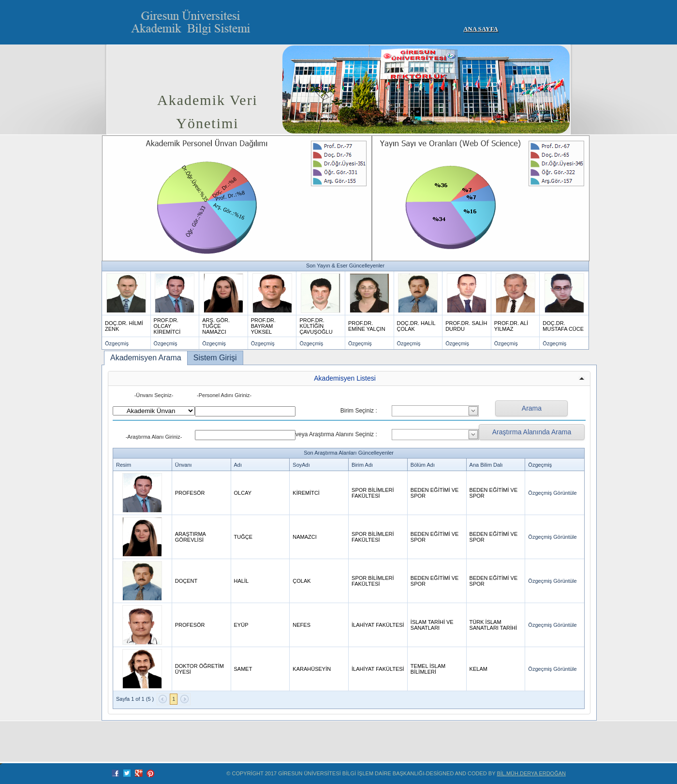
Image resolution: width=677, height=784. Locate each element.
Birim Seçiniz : (359, 411)
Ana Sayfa (481, 29)
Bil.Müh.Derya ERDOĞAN (531, 773)
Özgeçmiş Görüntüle (552, 493)
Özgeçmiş (117, 343)
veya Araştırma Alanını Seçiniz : (336, 434)
